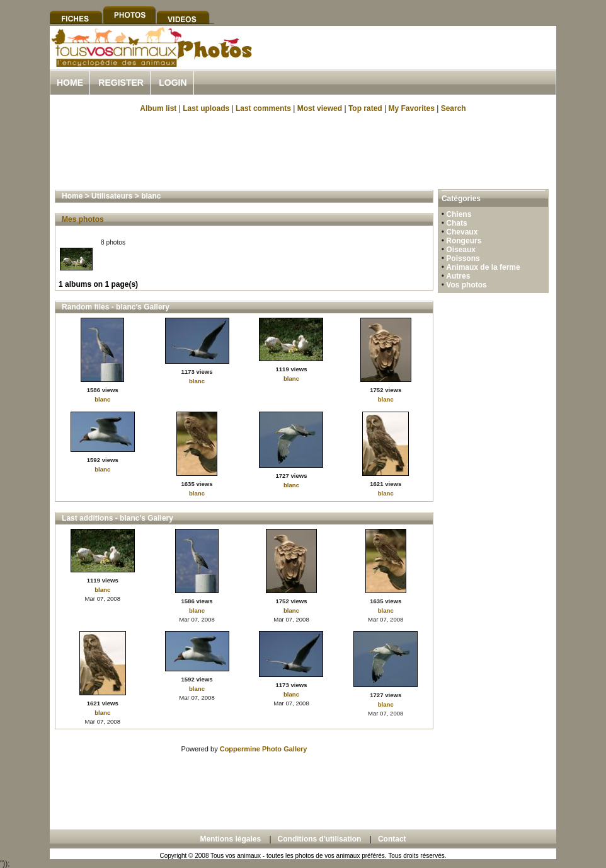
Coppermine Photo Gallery (264, 749)
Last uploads (206, 108)
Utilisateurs (112, 196)
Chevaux (462, 232)
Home (70, 83)
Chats (456, 223)
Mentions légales (230, 839)
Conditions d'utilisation (320, 839)
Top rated (365, 108)
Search (454, 108)
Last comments (263, 108)
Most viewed (320, 108)
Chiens (459, 214)
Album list (158, 108)
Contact (392, 839)
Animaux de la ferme (483, 267)
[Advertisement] (409, 62)
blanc (151, 196)
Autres (458, 276)
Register (121, 83)
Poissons (463, 258)
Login (173, 83)
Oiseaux (461, 250)
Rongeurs (464, 241)
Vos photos (466, 285)
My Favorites (412, 108)
